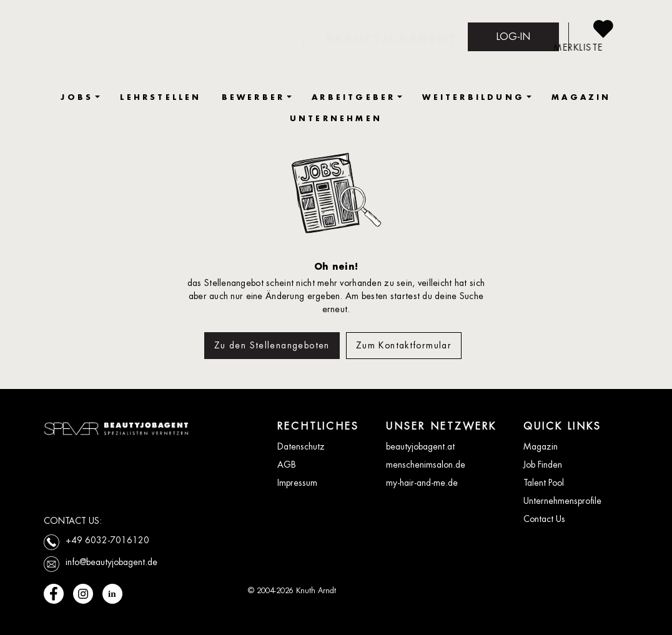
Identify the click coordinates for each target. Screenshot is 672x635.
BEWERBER (254, 97)
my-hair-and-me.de (422, 483)
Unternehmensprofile (562, 501)
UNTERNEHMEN (336, 118)
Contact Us (544, 519)
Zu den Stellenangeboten (272, 345)
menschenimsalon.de (426, 465)
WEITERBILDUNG (473, 97)
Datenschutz (301, 446)
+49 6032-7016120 (107, 540)
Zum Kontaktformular (404, 345)
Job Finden (543, 465)
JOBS (77, 97)
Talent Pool (544, 483)
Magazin (541, 446)
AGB (287, 465)
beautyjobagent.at (420, 446)
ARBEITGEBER (353, 97)
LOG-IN (513, 37)
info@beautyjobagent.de (111, 562)
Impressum (297, 483)
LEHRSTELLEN (161, 97)
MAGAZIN (581, 97)
